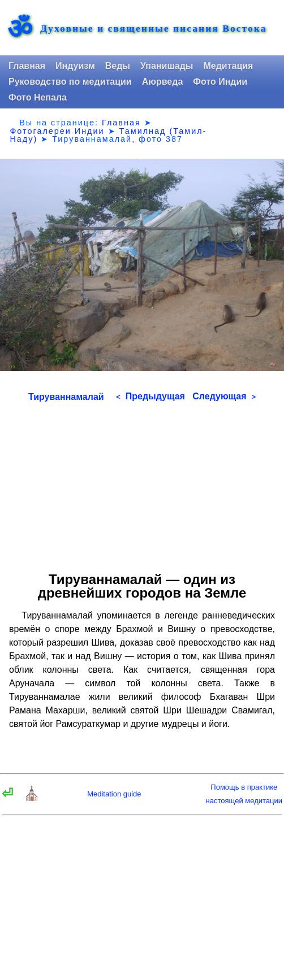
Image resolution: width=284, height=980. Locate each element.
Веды (118, 66)
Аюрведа (163, 82)
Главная (27, 66)
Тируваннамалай (66, 397)
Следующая (224, 396)
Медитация (228, 66)
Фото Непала (38, 97)
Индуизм (75, 66)
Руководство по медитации (70, 82)
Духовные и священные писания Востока (153, 29)
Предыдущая (150, 396)
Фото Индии (220, 82)
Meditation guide (114, 794)
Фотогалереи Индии (57, 131)
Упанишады (167, 66)
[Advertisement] (142, 483)
